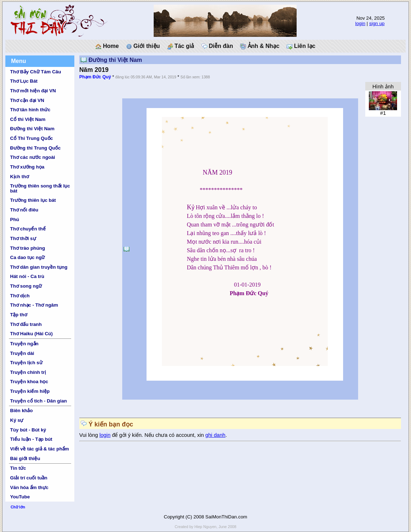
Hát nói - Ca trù (27, 276)
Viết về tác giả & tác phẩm (39, 449)
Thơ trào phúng (28, 248)
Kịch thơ (19, 177)
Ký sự (17, 420)
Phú (14, 219)
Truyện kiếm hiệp (30, 391)
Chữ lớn (18, 507)
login (360, 23)
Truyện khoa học (29, 382)
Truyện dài (22, 353)
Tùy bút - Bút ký (28, 430)
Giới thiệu (143, 46)
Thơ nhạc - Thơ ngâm (34, 305)
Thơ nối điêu (24, 210)
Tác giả (181, 46)
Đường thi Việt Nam (32, 129)
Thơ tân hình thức (30, 110)
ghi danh (216, 435)
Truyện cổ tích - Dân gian (38, 401)
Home (107, 46)
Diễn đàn (217, 46)
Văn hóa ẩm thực (29, 487)
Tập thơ (19, 315)
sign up (377, 23)
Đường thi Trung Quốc (35, 148)
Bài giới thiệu (25, 458)
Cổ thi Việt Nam (28, 119)
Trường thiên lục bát (33, 200)
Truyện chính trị (28, 372)
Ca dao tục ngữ (27, 257)
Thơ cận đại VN (27, 100)
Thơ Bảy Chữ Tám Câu (35, 72)
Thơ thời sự (23, 238)
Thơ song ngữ (26, 286)
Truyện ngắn (24, 344)
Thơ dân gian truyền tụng (39, 267)
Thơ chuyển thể (28, 229)
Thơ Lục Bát (24, 81)
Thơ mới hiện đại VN (33, 91)
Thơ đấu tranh (26, 324)
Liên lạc (301, 46)
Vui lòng (90, 435)
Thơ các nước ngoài (33, 157)
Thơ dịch (20, 296)
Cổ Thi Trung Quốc (31, 138)
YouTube (20, 497)
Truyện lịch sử (26, 363)
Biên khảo (21, 411)
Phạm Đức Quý (95, 77)
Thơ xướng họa (27, 167)
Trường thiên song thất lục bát (40, 188)
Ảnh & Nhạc (260, 46)
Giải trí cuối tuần (29, 478)
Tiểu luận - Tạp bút (31, 439)
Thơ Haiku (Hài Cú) (31, 334)
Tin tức (18, 468)
